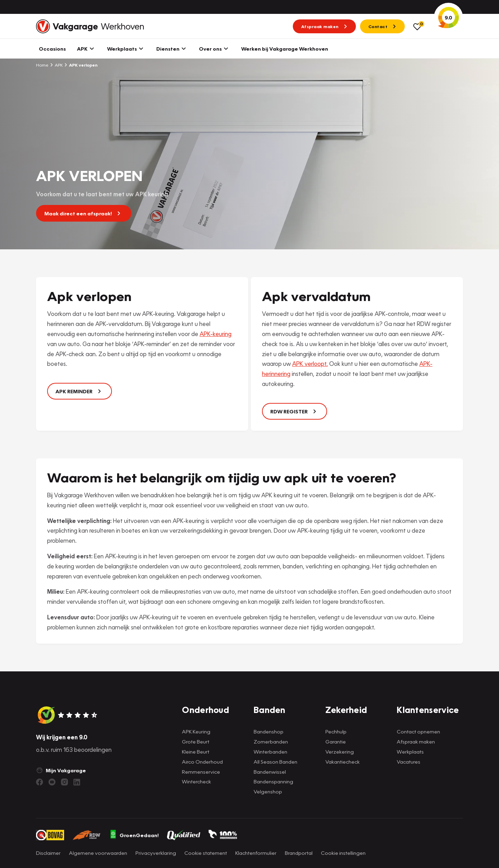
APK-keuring (216, 334)
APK (56, 65)
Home (42, 65)
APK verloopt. (310, 364)
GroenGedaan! (134, 835)
